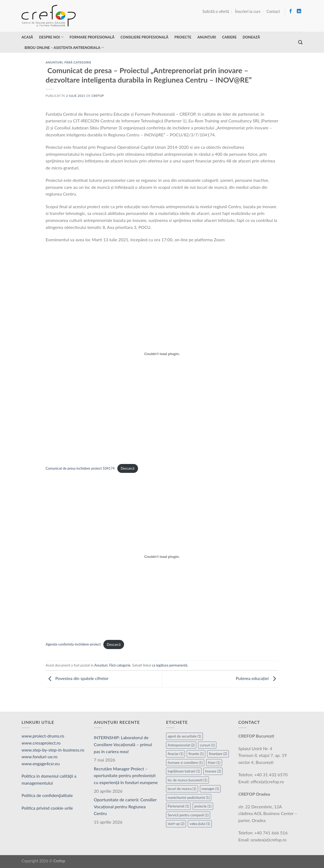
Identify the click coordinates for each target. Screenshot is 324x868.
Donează (251, 37)
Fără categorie (78, 62)
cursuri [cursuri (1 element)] (207, 745)
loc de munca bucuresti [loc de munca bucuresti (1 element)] (187, 780)
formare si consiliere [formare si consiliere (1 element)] (185, 763)
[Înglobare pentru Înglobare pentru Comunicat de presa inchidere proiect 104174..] (162, 354)
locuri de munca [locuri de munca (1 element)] (182, 789)
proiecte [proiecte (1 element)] (203, 806)
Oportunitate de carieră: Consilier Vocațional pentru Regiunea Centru (125, 806)
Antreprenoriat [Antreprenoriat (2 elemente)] (181, 745)
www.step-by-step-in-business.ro (53, 750)
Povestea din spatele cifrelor (77, 679)
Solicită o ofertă (216, 11)
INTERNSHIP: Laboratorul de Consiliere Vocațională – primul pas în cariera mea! (123, 744)
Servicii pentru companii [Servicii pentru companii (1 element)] (188, 815)
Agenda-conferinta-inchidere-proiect (73, 644)
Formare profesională (92, 37)
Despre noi (51, 37)
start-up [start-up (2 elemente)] (176, 824)
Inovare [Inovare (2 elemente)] (213, 771)
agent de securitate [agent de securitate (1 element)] (184, 736)
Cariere (229, 37)
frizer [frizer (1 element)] (214, 763)
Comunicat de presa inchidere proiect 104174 (80, 468)
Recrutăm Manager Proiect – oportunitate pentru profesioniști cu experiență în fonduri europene (126, 775)
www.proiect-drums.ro (43, 736)
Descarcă (127, 468)
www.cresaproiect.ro (41, 743)
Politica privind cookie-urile (47, 808)
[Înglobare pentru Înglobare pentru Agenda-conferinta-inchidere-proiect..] (162, 557)
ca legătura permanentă (170, 665)
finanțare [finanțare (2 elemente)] (218, 754)
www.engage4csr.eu (41, 764)
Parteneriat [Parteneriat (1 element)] (178, 806)
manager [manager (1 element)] (210, 789)
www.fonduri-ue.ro (40, 757)
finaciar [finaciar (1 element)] (175, 754)
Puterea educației (257, 679)
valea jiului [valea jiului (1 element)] (200, 824)
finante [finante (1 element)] (196, 754)
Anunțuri (207, 37)
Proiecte (183, 37)
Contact (273, 11)
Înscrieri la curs (248, 11)
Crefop (98, 96)
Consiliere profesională (145, 37)
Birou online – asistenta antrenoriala (64, 47)
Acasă (27, 37)
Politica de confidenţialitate (47, 795)
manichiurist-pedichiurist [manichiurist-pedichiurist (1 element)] (189, 798)
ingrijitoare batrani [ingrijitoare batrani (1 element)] (184, 771)
